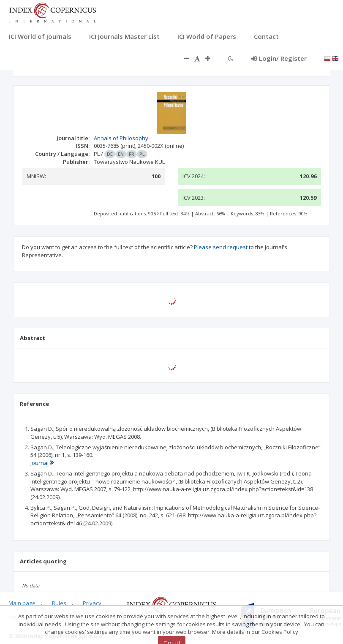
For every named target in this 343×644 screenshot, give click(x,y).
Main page (22, 603)
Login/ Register (279, 58)
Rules (59, 603)
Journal (42, 463)
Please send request (221, 247)
